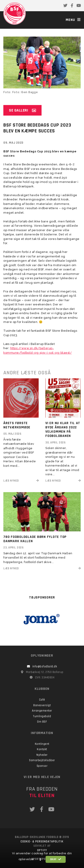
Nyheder (42, 755)
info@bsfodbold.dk (42, 666)
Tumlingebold (42, 716)
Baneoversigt (42, 705)
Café (42, 700)
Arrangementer (42, 711)
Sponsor (42, 766)
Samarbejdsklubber (42, 760)
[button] (40, 859)
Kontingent (42, 744)
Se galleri (22, 110)
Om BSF (42, 722)
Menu (73, 20)
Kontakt (42, 749)
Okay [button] (56, 859)
